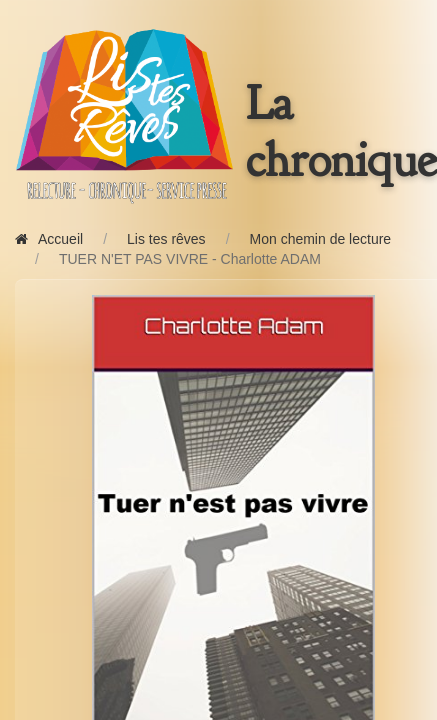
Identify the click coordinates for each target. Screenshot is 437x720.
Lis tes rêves (166, 239)
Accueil (49, 239)
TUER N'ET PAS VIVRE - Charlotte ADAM (190, 259)
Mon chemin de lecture (321, 239)
